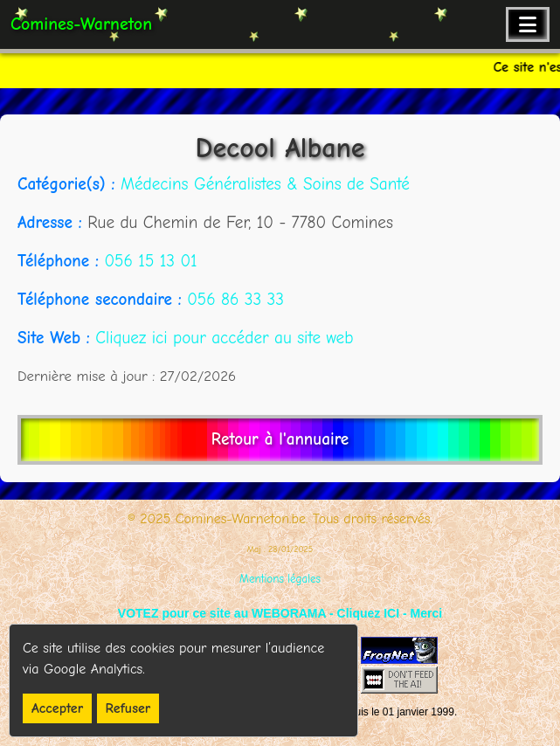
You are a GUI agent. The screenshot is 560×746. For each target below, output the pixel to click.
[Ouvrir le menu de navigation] (528, 24)
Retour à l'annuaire (280, 439)
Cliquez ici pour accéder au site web (224, 338)
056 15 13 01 (150, 261)
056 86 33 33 (235, 300)
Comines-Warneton (81, 24)
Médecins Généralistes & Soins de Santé (265, 184)
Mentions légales (280, 579)
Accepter (57, 708)
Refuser (128, 708)
